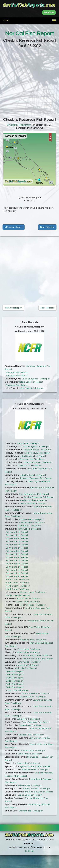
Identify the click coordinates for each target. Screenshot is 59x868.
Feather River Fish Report (33, 605)
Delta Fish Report (15, 671)
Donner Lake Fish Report (31, 735)
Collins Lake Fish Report (30, 466)
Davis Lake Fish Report (28, 602)
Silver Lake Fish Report (28, 652)
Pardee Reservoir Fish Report (39, 497)
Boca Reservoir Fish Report (36, 722)
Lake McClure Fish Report (33, 475)
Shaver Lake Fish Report (31, 811)
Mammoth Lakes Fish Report (38, 659)
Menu (6, 20)
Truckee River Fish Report (33, 751)
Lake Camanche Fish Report (38, 462)
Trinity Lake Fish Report (29, 529)
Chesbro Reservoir (19, 125)
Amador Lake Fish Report (33, 459)
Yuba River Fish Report (28, 719)
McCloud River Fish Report (34, 504)
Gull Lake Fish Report (26, 668)
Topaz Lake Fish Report (29, 649)
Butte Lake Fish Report (29, 599)
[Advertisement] (29, 81)
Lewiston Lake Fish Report (34, 500)
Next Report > (47, 227)
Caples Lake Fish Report (31, 725)
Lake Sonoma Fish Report (33, 456)
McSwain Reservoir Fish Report (36, 478)
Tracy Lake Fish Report (17, 690)
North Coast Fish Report (18, 580)
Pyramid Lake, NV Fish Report (35, 766)
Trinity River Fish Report (30, 526)
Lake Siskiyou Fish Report (32, 523)
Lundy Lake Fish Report (29, 662)
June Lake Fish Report (28, 665)
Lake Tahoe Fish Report (30, 754)
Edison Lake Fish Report (30, 785)
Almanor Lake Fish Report (33, 592)
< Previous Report (14, 227)
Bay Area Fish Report (17, 372)
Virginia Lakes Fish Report (33, 640)
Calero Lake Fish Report (31, 382)
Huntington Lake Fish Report (37, 789)
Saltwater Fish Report (17, 532)
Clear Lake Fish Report (29, 443)
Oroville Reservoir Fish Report (34, 494)
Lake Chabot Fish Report (31, 388)
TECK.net (30, 851)
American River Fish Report (36, 694)
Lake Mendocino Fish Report (37, 450)
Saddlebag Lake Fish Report (37, 656)
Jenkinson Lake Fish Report (35, 770)
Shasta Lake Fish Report (31, 519)
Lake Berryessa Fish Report (36, 379)
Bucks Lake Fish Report (18, 595)
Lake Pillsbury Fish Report (37, 453)
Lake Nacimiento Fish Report (38, 792)
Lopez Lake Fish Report (30, 795)
